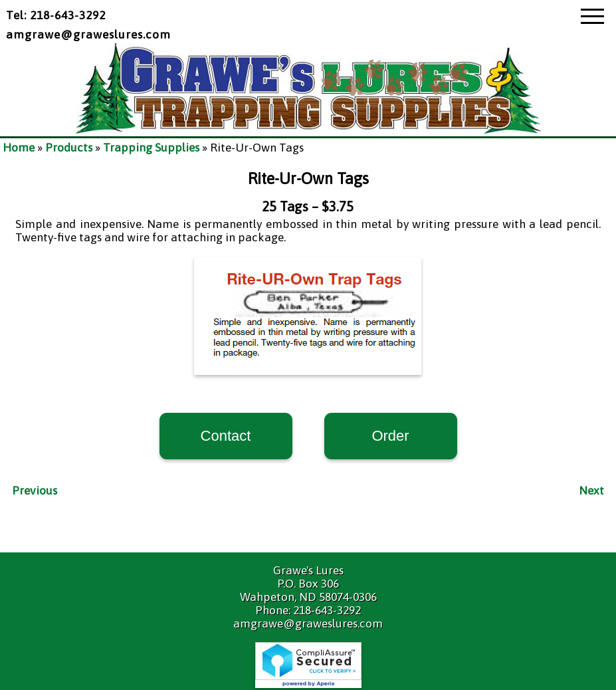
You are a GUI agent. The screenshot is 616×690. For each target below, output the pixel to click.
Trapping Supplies (151, 148)
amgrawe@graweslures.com (88, 35)
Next (591, 491)
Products (69, 148)
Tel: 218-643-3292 (56, 15)
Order (390, 436)
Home (19, 148)
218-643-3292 (327, 610)
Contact (226, 436)
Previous (35, 491)
